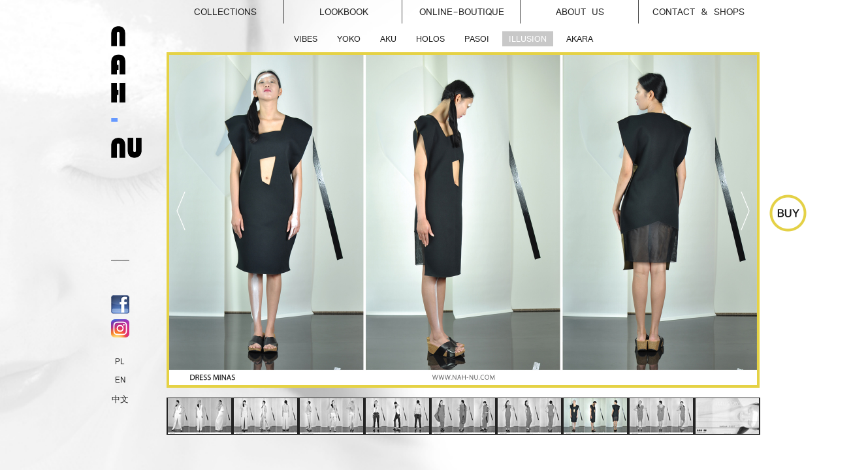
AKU (388, 39)
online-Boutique (470, 8)
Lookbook (361, 8)
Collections (239, 8)
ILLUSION (528, 39)
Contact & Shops (699, 12)
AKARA (580, 39)
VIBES (306, 39)
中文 (120, 399)
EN (120, 380)
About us (598, 8)
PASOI (477, 39)
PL (120, 362)
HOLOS (430, 39)
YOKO (349, 39)
